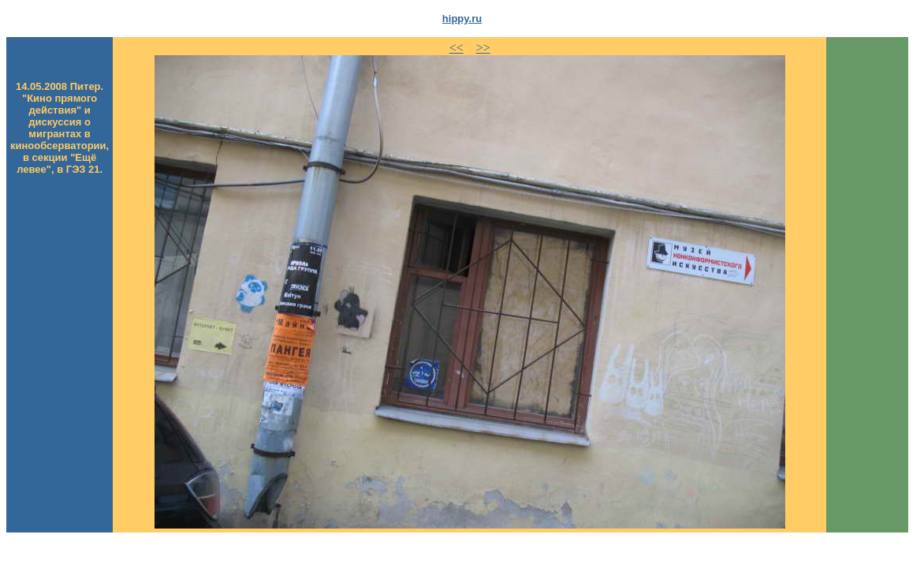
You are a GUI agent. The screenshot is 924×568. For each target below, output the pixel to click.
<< (456, 48)
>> (483, 48)
